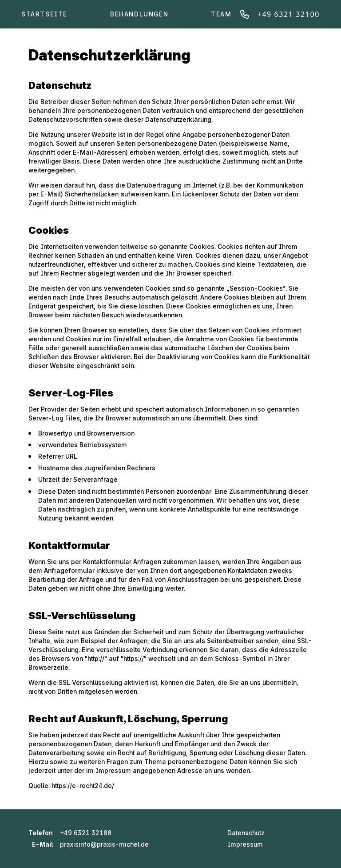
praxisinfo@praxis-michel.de (104, 844)
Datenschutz (246, 833)
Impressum (245, 844)
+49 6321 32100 (288, 14)
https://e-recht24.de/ (83, 786)
